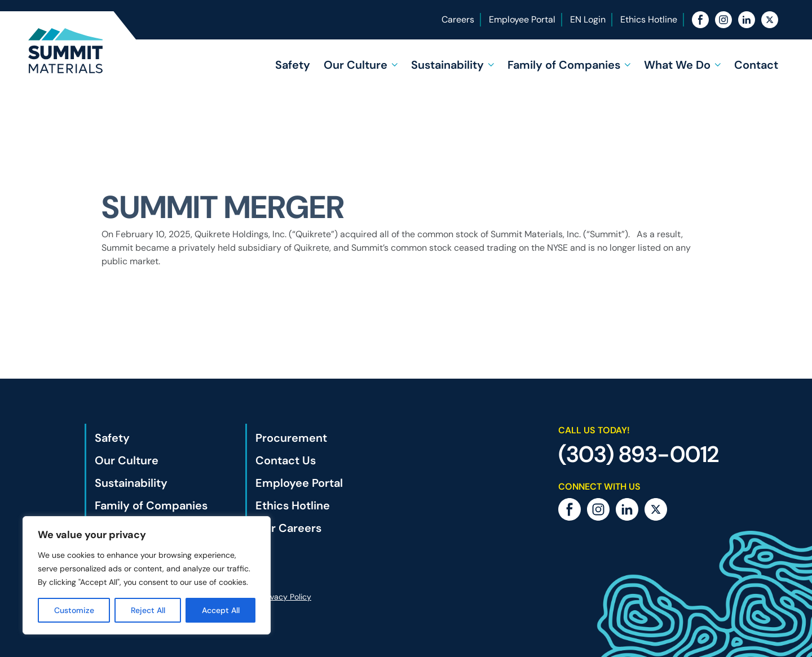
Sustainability (447, 65)
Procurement (291, 438)
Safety (293, 65)
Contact (756, 65)
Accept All (221, 610)
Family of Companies (564, 65)
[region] (147, 575)
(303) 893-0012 (639, 454)
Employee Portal (522, 19)
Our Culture (356, 65)
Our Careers (288, 528)
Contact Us (286, 460)
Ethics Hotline (649, 19)
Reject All (148, 610)
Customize (74, 610)
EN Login (588, 19)
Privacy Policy (286, 597)
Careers (458, 19)
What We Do (677, 65)
